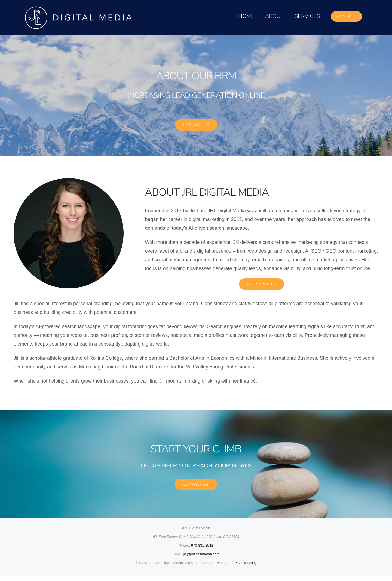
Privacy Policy (245, 568)
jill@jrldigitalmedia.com (201, 560)
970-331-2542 (202, 551)
